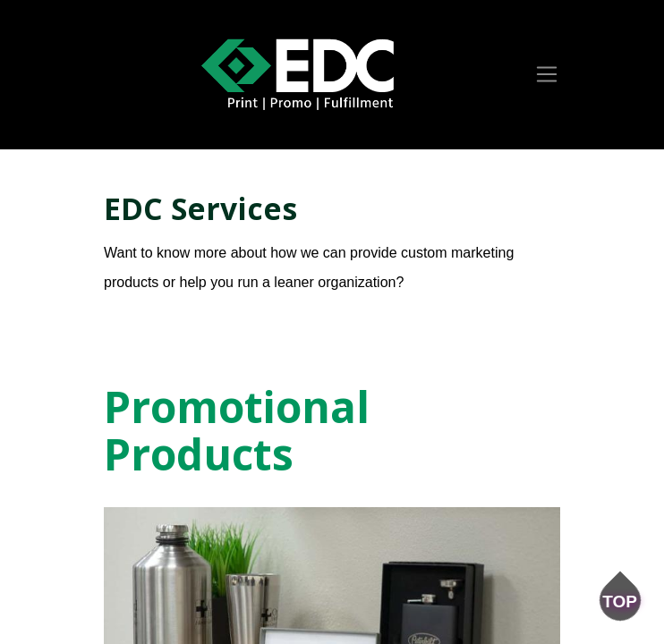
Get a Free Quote (183, 316)
